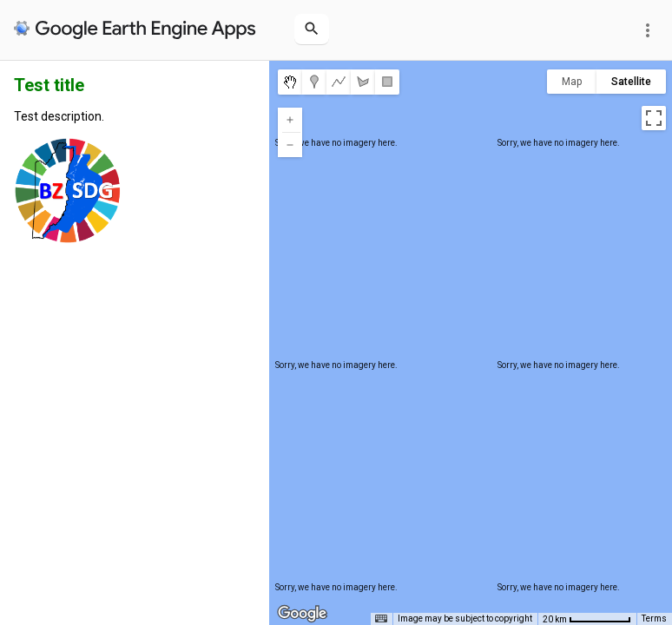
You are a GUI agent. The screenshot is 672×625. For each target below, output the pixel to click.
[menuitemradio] (290, 82)
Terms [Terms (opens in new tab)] (654, 618)
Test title (49, 85)
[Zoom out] (290, 145)
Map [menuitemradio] (572, 82)
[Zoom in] (290, 120)
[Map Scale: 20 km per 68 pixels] (587, 619)
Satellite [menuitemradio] (631, 82)
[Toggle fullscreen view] (654, 118)
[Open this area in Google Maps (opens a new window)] (302, 614)
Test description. (59, 116)
